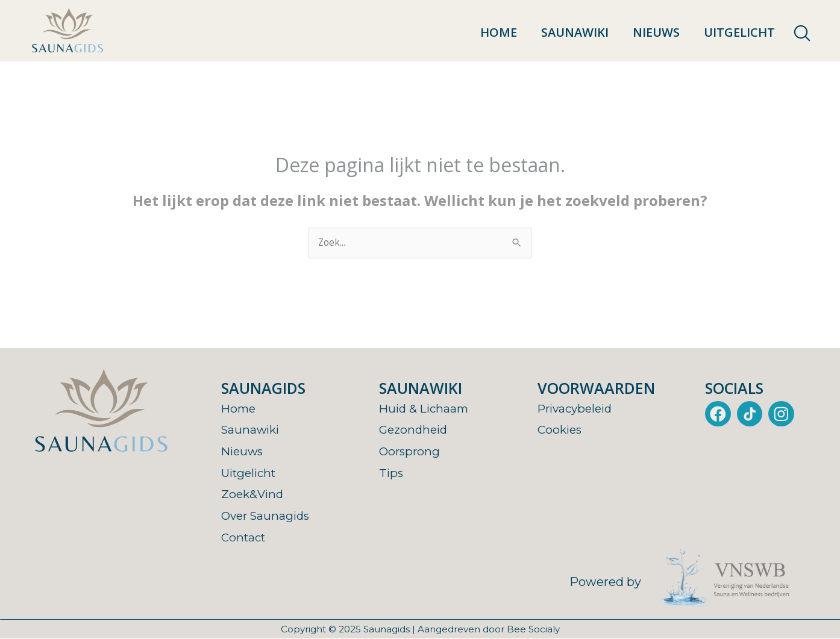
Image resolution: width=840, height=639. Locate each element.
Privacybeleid (578, 409)
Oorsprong (411, 452)
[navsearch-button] (802, 34)
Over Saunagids (268, 516)
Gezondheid (415, 430)
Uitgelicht (739, 32)
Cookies (561, 430)
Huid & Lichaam (426, 409)
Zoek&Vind (254, 494)
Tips (392, 473)
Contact (245, 537)
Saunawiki (575, 32)
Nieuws (656, 32)
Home (499, 32)
